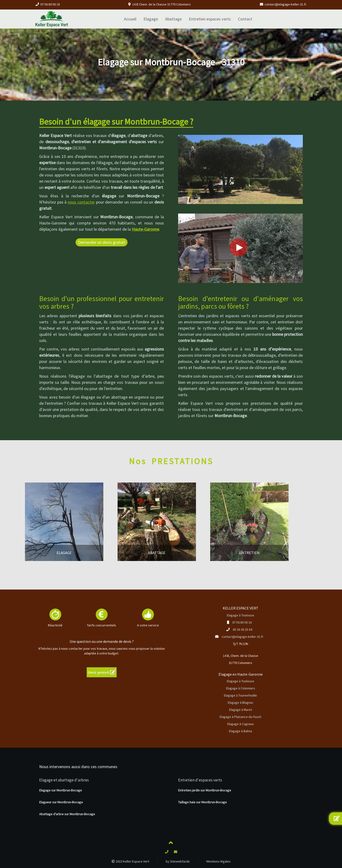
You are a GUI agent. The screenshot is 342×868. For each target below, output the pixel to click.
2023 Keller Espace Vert (130, 861)
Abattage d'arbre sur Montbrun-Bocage (67, 814)
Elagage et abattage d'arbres (64, 780)
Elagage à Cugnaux (240, 724)
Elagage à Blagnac (241, 702)
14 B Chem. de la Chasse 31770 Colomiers (161, 4)
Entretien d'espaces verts (200, 780)
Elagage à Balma (240, 731)
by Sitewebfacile (178, 861)
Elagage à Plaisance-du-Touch (240, 717)
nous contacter (81, 202)
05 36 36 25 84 (242, 629)
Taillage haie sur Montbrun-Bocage (202, 802)
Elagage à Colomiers (241, 688)
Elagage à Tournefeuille (240, 695)
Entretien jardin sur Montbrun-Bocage (205, 790)
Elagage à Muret (241, 710)
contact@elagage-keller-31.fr (285, 4)
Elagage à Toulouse (240, 615)
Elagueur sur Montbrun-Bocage (61, 802)
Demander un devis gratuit (102, 242)
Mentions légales (218, 861)
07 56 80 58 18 (50, 4)
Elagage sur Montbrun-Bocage (61, 790)
